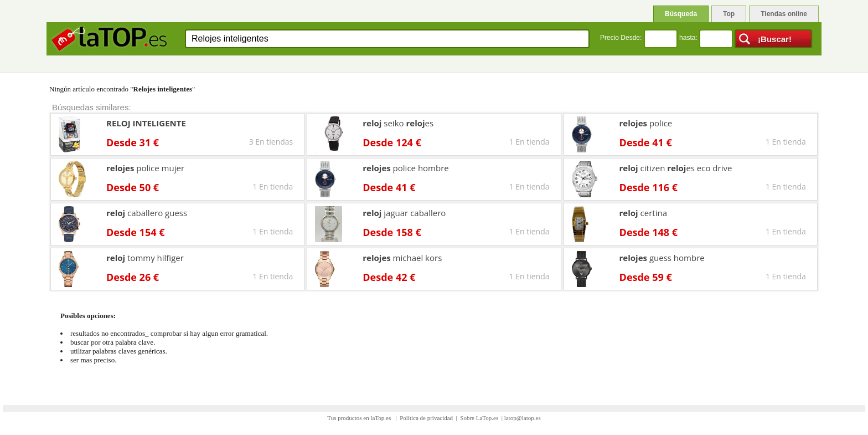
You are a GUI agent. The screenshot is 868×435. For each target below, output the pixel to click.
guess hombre (662, 258)
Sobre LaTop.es (479, 418)
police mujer (145, 168)
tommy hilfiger (145, 258)
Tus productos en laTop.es (360, 418)
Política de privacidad (426, 418)
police (646, 123)
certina (643, 213)
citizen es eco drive (676, 168)
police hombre (405, 168)
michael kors (402, 258)
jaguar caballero (404, 213)
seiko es (398, 123)
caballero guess (147, 213)
